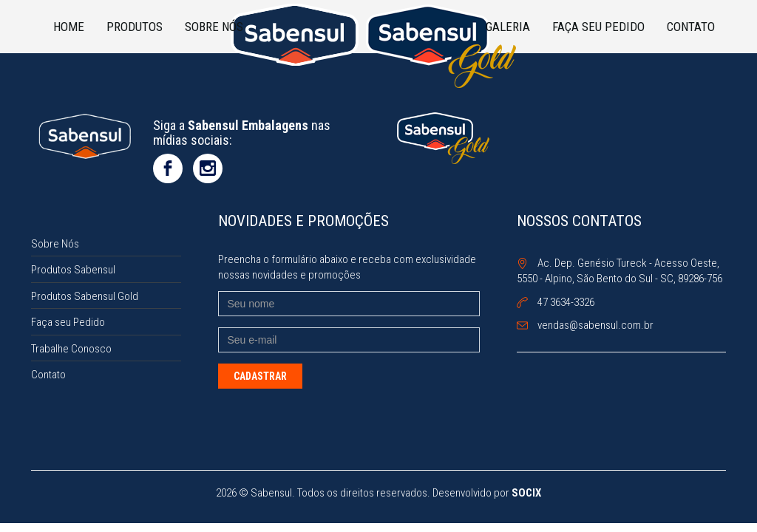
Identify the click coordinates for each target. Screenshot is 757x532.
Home (69, 27)
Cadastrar (260, 376)
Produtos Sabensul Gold (85, 296)
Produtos (135, 27)
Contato (691, 27)
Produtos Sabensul (73, 270)
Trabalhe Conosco (71, 349)
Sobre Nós (214, 27)
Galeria (508, 27)
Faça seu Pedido (598, 27)
